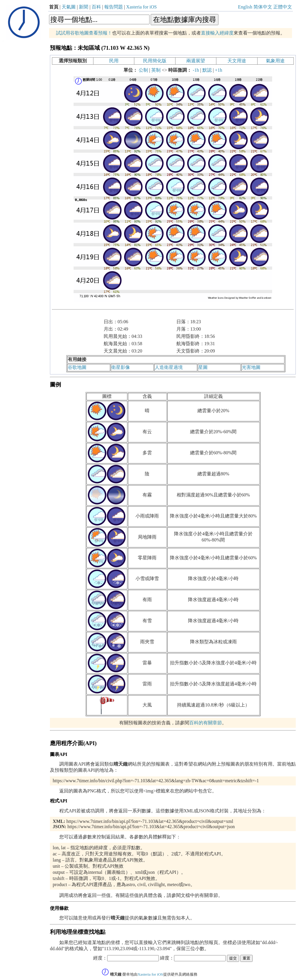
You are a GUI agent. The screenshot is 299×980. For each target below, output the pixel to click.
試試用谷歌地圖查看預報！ (84, 33)
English (245, 7)
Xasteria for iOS (141, 7)
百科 (96, 7)
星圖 (203, 367)
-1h (196, 70)
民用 (114, 61)
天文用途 (237, 61)
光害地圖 (251, 367)
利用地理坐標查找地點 (78, 932)
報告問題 (114, 7)
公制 (143, 70)
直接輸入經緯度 (217, 33)
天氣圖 (69, 7)
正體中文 (283, 7)
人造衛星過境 (169, 367)
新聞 (84, 7)
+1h (219, 70)
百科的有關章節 (206, 723)
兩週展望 (196, 61)
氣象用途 (275, 61)
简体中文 (263, 7)
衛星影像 (121, 367)
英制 (156, 70)
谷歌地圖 (77, 367)
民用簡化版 (155, 61)
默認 (207, 70)
